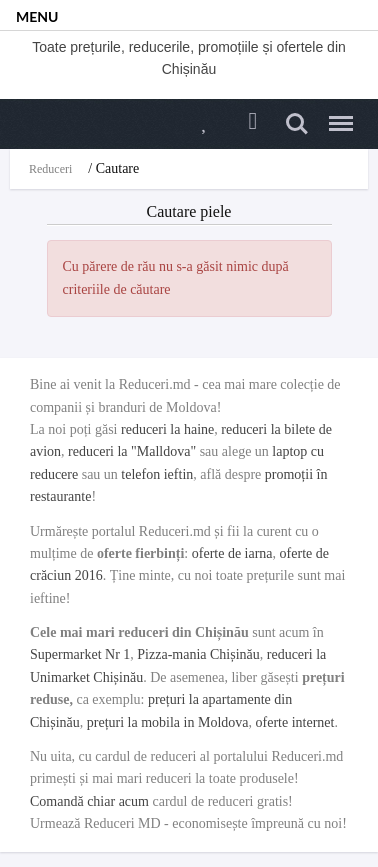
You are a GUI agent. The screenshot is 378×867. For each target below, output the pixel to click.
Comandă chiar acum (89, 801)
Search (297, 124)
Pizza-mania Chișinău (198, 654)
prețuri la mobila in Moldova (168, 722)
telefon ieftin (157, 474)
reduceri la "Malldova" (132, 451)
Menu (336, 115)
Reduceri (50, 169)
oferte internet (295, 722)
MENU (37, 16)
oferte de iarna (232, 553)
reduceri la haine (167, 429)
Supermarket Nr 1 (80, 654)
